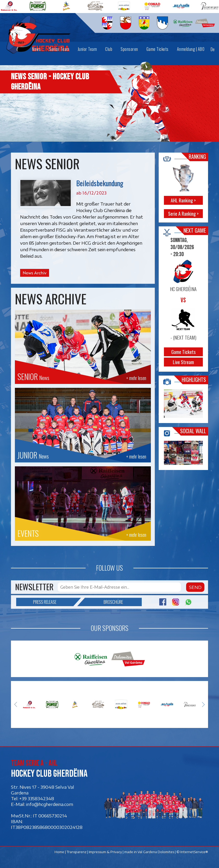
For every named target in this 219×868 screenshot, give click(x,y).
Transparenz (76, 852)
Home (59, 852)
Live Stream (183, 362)
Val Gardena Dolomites (156, 852)
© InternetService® (192, 852)
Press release (53, 602)
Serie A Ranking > (183, 214)
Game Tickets (183, 352)
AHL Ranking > (184, 200)
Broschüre (104, 602)
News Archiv (35, 273)
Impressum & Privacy (105, 852)
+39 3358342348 (37, 798)
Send (195, 587)
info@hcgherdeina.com (50, 804)
